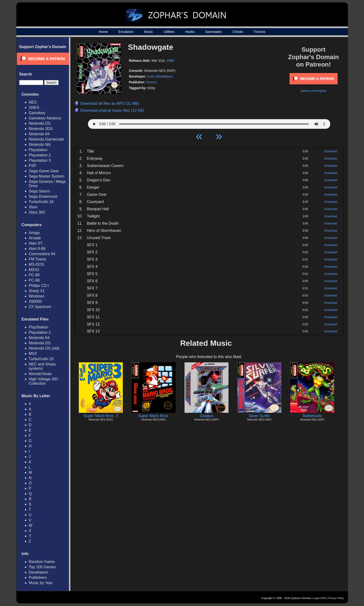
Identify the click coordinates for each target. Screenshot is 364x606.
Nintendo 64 (39, 134)
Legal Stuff (319, 598)
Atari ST (36, 243)
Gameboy (37, 113)
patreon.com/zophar (313, 91)
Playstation (38, 150)
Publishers (38, 578)
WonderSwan (40, 374)
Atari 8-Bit (37, 249)
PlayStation (39, 327)
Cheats (238, 32)
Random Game (42, 562)
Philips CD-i (39, 286)
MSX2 (34, 270)
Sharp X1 (37, 291)
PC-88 (34, 275)
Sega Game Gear (44, 171)
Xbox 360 (37, 212)
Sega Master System (47, 176)
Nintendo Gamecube (46, 139)
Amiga (34, 233)
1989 (170, 61)
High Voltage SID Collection (43, 381)
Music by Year (41, 583)
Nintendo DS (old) (44, 348)
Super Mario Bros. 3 (101, 416)
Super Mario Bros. (154, 416)
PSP (33, 166)
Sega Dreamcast (43, 196)
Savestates (213, 32)
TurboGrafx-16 (41, 202)
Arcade (35, 238)
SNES (34, 108)
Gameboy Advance (45, 118)
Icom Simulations (160, 76)
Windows (37, 296)
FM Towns (38, 259)
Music (149, 32)
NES (33, 102)
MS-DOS (37, 264)
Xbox (33, 207)
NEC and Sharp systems (42, 366)
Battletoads (312, 416)
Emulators (126, 32)
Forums (260, 32)
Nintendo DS (40, 123)
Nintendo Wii (40, 145)
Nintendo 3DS (41, 129)
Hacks (190, 32)
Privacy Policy (336, 598)
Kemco (152, 82)
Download (331, 151)
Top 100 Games (42, 567)
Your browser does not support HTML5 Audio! (209, 123)
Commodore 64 (42, 254)
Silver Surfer (259, 416)
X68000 (35, 301)
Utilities (169, 32)
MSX (33, 354)
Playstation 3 (40, 160)
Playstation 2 (40, 155)
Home (103, 32)
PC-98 (34, 280)
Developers (39, 572)
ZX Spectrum (40, 307)
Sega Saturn (40, 191)
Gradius (206, 416)
